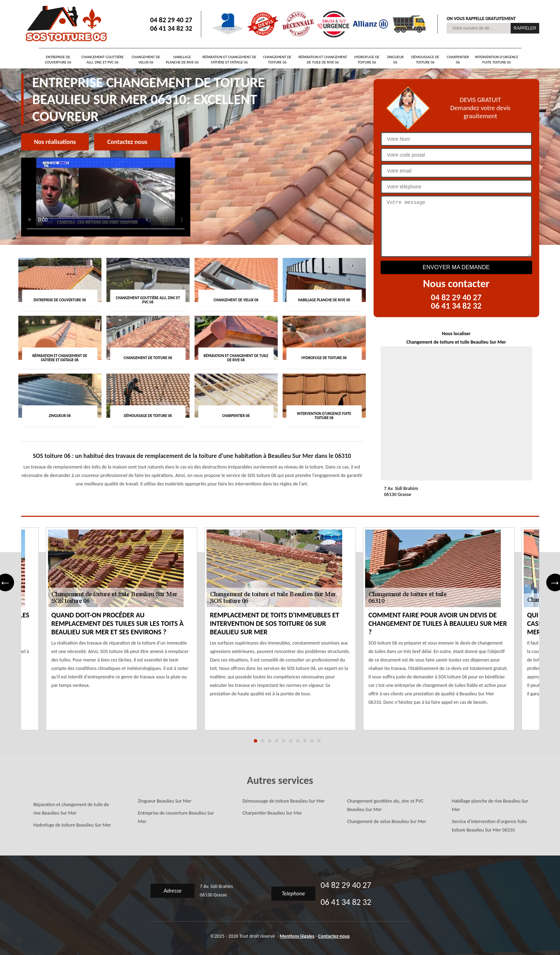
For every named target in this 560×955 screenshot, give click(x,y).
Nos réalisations (55, 142)
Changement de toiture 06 (277, 60)
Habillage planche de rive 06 (182, 60)
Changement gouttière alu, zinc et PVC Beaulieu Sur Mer (385, 805)
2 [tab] (263, 741)
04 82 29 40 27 (171, 20)
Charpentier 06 (458, 60)
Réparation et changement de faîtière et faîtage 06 (229, 60)
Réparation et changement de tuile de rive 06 (323, 60)
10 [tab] (319, 741)
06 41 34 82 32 (171, 28)
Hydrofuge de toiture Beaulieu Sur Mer (72, 825)
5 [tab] (284, 741)
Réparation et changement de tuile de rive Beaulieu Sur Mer (71, 809)
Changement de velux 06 (146, 60)
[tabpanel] (280, 633)
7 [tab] (298, 741)
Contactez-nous (334, 936)
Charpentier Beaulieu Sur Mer (272, 813)
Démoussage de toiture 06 (425, 60)
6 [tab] (291, 741)
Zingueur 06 (395, 60)
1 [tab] (256, 741)
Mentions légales (297, 936)
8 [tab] (305, 741)
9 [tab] (312, 741)
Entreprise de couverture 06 (58, 60)
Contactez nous (127, 142)
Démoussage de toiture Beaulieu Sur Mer (284, 801)
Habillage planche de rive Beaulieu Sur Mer (490, 805)
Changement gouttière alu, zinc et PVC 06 (103, 60)
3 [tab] (270, 741)
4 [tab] (277, 741)
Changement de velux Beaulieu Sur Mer (387, 821)
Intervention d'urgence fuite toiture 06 (497, 60)
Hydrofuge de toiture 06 (367, 60)
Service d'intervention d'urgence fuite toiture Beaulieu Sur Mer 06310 (489, 826)
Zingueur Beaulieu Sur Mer (165, 801)
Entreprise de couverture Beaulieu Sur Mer (176, 817)
